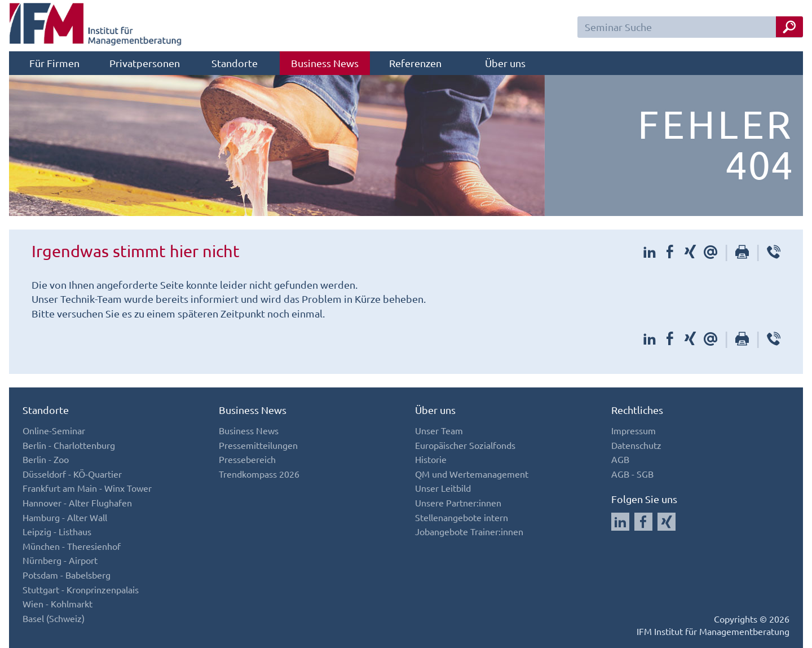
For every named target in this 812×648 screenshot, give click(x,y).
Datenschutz (636, 445)
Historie (431, 459)
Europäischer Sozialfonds (465, 445)
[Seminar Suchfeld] (690, 27)
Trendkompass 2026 (259, 474)
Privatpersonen (145, 63)
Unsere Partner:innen (458, 502)
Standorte (235, 63)
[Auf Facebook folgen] (643, 522)
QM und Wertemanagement (472, 474)
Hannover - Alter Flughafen (77, 502)
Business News (325, 63)
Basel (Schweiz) (54, 618)
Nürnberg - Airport (60, 560)
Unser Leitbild (443, 488)
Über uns (505, 63)
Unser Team (439, 430)
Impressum (634, 430)
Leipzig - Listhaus (57, 531)
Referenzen (415, 63)
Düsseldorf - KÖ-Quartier (72, 474)
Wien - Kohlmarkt (58, 603)
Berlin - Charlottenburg (69, 445)
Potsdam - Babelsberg (67, 575)
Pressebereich (247, 459)
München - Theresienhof (72, 546)
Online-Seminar (54, 430)
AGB (620, 459)
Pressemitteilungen (258, 445)
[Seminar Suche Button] (789, 27)
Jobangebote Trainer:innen (469, 531)
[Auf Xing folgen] (667, 522)
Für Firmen (54, 63)
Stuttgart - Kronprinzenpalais (81, 589)
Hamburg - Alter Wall (65, 517)
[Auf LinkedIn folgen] (620, 522)
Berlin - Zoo (46, 459)
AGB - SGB (632, 474)
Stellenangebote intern (462, 517)
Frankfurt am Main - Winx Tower (87, 488)
